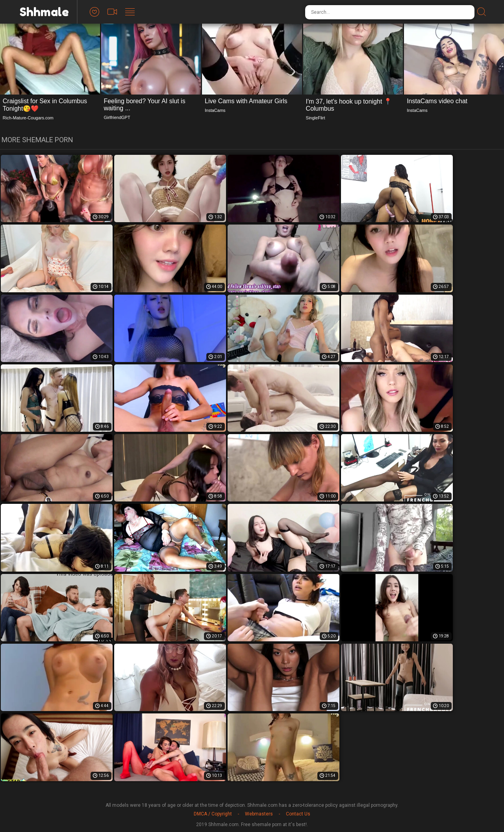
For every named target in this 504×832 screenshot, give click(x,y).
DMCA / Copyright (213, 814)
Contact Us (298, 814)
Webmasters (259, 814)
